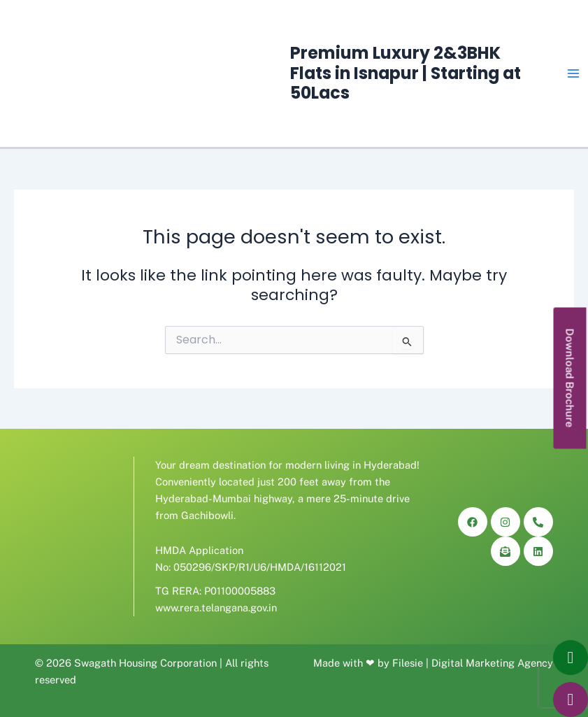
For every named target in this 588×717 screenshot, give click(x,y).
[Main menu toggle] (573, 73)
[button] (570, 378)
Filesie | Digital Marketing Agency (473, 663)
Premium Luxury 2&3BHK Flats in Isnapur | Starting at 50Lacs (406, 73)
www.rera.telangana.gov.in (216, 608)
